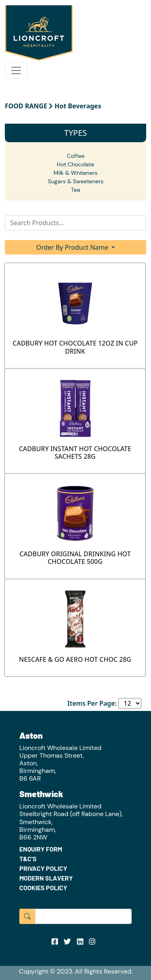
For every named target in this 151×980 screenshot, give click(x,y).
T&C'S (28, 859)
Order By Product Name (73, 247)
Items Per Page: (92, 703)
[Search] (75, 223)
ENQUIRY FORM (41, 849)
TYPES (75, 133)
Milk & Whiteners (75, 173)
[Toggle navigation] (16, 70)
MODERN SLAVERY (46, 878)
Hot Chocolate (75, 164)
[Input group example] (83, 916)
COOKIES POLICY (43, 888)
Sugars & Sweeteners (76, 181)
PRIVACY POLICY (43, 868)
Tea (75, 190)
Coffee (76, 156)
